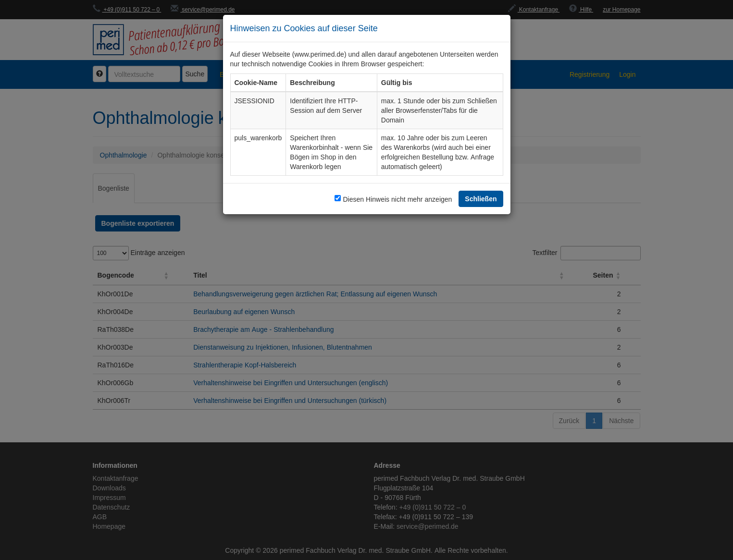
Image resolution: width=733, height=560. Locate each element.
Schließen (481, 199)
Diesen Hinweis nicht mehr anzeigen (397, 199)
